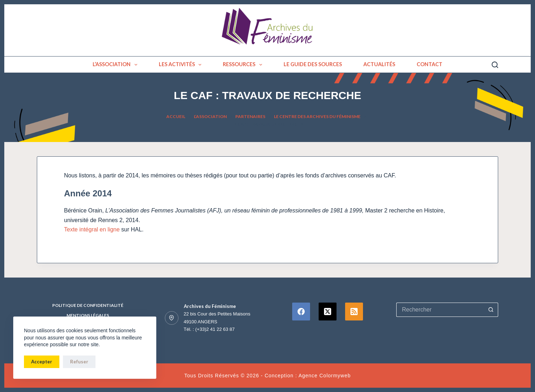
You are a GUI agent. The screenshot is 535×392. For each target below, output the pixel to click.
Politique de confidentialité (88, 305)
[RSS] (354, 312)
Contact (430, 64)
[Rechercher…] (440, 310)
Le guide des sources (313, 64)
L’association (116, 65)
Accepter (42, 362)
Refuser (79, 362)
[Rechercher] (495, 65)
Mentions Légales (88, 315)
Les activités (182, 65)
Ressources (244, 65)
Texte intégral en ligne (92, 229)
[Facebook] (301, 312)
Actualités (379, 64)
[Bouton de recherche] (491, 310)
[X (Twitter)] (328, 312)
